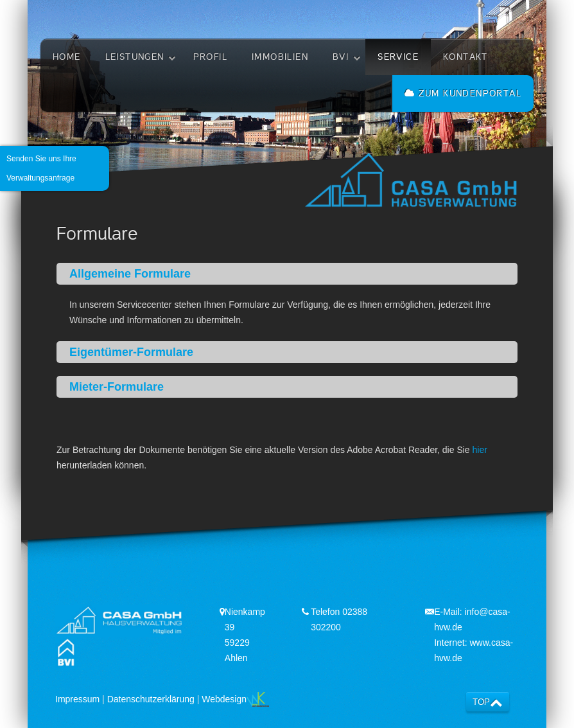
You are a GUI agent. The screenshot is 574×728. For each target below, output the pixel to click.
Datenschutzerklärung (151, 699)
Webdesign (235, 699)
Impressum (77, 699)
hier (480, 450)
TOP (481, 702)
